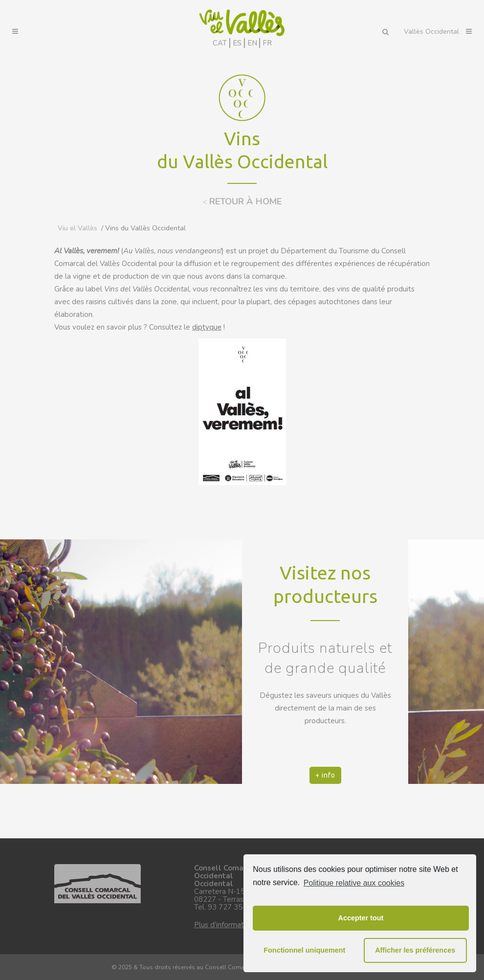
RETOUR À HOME (245, 201)
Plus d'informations (226, 925)
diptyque (207, 327)
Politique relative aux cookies (354, 883)
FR (267, 43)
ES (237, 43)
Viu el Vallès (77, 228)
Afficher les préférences (415, 950)
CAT (220, 43)
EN (252, 43)
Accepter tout (361, 918)
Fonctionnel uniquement (304, 950)
